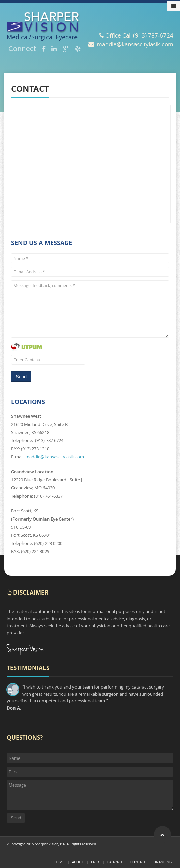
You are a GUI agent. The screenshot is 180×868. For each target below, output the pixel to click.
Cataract (115, 862)
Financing (162, 862)
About (78, 862)
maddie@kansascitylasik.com (55, 457)
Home (59, 862)
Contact (138, 862)
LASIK (95, 862)
